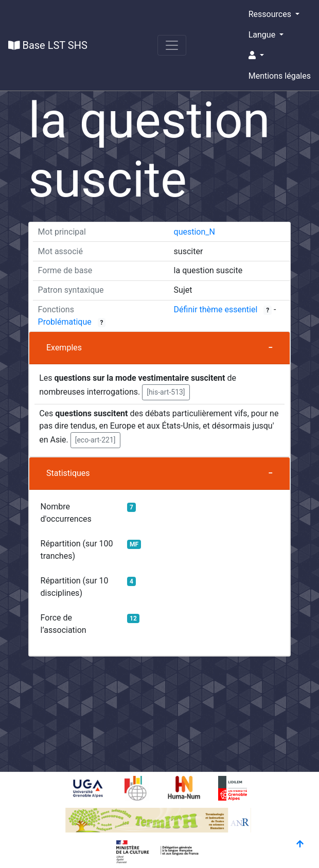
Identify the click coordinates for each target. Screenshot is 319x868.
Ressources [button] (271, 14)
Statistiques (68, 473)
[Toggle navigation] (172, 45)
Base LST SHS (48, 45)
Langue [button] (263, 35)
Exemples (64, 348)
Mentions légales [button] (280, 76)
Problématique (65, 322)
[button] (280, 56)
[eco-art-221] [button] (95, 440)
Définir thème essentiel (216, 309)
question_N (194, 232)
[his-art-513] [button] (166, 392)
